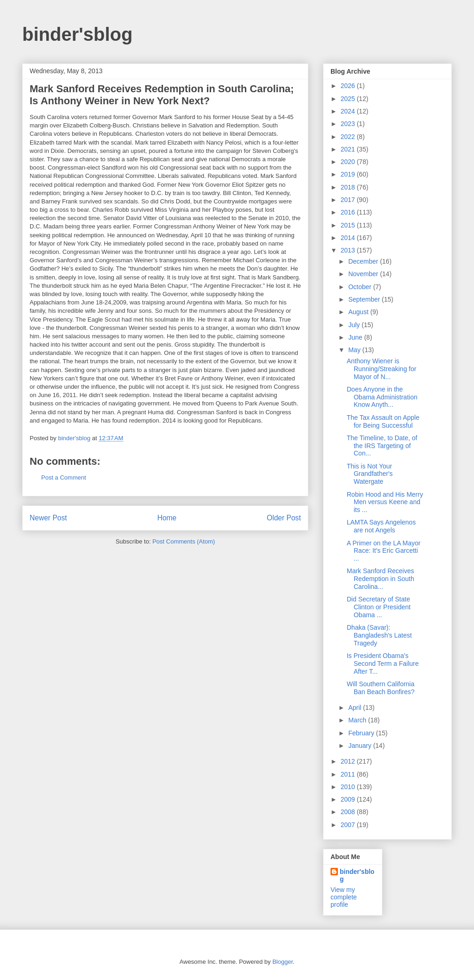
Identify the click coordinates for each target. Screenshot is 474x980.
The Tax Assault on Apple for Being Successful (383, 421)
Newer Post (48, 518)
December (364, 261)
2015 (349, 225)
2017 (349, 200)
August (359, 312)
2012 (349, 761)
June (356, 337)
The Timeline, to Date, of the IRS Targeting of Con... (382, 446)
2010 (349, 787)
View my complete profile (344, 897)
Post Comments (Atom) (184, 541)
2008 (349, 812)
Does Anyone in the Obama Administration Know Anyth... (382, 397)
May (355, 350)
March (358, 720)
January (361, 746)
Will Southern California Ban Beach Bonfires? (381, 688)
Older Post (284, 518)
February (362, 733)
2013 (349, 250)
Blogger (282, 962)
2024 (349, 111)
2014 (349, 238)
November (364, 274)
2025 (349, 99)
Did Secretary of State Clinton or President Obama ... (379, 607)
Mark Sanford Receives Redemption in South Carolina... (380, 579)
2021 (349, 149)
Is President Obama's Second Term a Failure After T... (383, 664)
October (361, 287)
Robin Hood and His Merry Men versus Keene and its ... (385, 502)
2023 (349, 124)
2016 (349, 212)
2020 (349, 162)
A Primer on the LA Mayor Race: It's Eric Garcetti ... (384, 551)
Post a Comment (64, 477)
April (355, 708)
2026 (349, 86)
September (365, 299)
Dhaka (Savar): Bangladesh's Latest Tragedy (379, 635)
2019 (349, 174)
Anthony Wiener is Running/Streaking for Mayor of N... (381, 369)
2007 (349, 825)
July (355, 325)
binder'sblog (77, 34)
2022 (349, 137)
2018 (349, 187)
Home (167, 518)
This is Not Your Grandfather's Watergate (370, 474)
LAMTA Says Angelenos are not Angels (381, 526)
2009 (349, 799)
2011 (349, 774)
